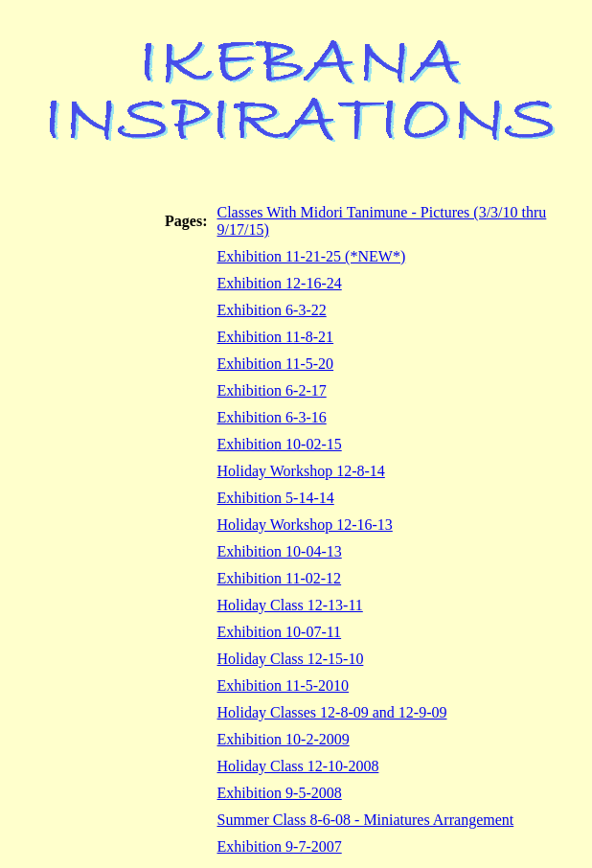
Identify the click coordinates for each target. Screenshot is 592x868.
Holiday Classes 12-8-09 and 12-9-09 (332, 712)
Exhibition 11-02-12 (280, 578)
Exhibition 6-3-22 (272, 310)
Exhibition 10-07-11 (280, 632)
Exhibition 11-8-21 (276, 337)
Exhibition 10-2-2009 (284, 739)
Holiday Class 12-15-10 (291, 659)
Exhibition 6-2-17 (272, 390)
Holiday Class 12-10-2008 (298, 766)
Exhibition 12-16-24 (280, 283)
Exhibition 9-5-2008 (280, 793)
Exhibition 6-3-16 (272, 417)
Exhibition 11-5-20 (276, 364)
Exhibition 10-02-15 (280, 444)
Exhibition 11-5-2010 (284, 685)
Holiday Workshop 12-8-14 (301, 471)
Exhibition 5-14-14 (276, 498)
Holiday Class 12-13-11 (290, 605)
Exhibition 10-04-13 (280, 551)
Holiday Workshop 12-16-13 (305, 525)
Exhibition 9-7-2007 (280, 846)
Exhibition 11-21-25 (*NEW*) (312, 256)
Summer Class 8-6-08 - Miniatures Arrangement (366, 820)
